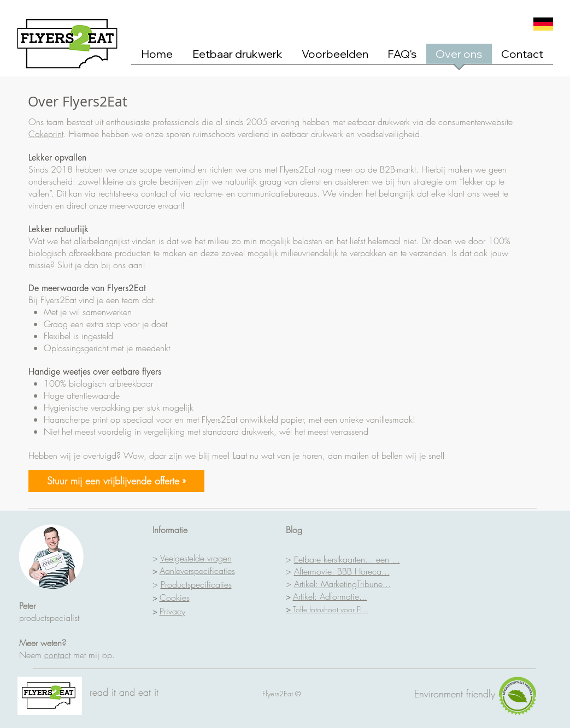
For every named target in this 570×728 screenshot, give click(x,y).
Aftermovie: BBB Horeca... (342, 571)
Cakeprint (46, 134)
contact (57, 655)
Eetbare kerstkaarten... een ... (347, 559)
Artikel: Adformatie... (330, 596)
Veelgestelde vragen (196, 558)
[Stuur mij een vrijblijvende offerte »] (116, 481)
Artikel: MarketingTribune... (342, 584)
